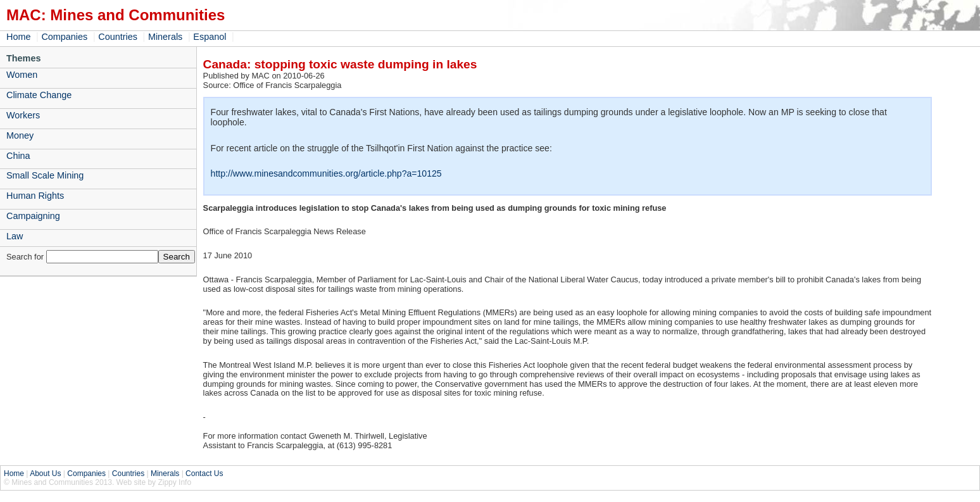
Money (20, 135)
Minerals (165, 37)
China (18, 156)
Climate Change (39, 95)
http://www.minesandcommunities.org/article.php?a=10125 (326, 173)
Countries (118, 37)
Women (22, 75)
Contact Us (204, 474)
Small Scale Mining (45, 175)
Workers (23, 115)
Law (15, 236)
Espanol (210, 37)
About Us (45, 474)
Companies (64, 37)
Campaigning (33, 216)
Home (18, 37)
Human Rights (35, 196)
